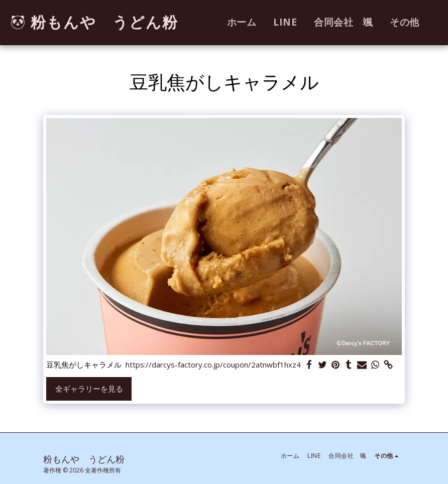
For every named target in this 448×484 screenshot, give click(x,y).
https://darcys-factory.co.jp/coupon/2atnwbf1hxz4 (213, 365)
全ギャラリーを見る (89, 389)
